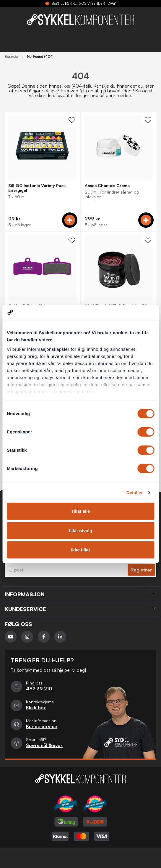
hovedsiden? (121, 91)
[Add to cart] (70, 220)
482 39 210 (39, 689)
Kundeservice (42, 726)
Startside (11, 57)
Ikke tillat (80, 550)
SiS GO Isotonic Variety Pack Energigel (37, 188)
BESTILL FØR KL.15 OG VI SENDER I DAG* (84, 4)
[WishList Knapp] (72, 120)
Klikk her (36, 707)
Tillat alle (81, 511)
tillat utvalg (80, 531)
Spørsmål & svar (44, 745)
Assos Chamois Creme (107, 186)
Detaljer (135, 493)
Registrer (141, 570)
